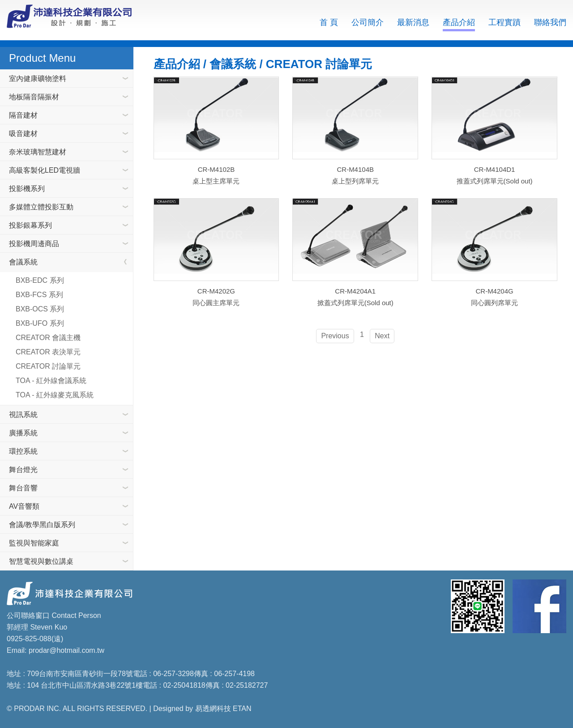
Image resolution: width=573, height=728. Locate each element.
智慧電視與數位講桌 (41, 561)
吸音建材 (23, 134)
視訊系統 (23, 415)
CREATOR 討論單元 (48, 366)
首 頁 (329, 22)
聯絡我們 (550, 22)
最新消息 (413, 22)
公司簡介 (368, 22)
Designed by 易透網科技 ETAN (202, 709)
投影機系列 (27, 189)
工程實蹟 (505, 22)
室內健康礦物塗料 (38, 79)
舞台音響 (23, 488)
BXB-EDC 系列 (40, 280)
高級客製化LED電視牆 (45, 170)
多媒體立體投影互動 (41, 207)
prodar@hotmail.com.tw (66, 650)
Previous (335, 335)
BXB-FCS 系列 (39, 295)
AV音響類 (24, 506)
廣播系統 (23, 433)
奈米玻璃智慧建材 (38, 152)
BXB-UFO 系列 (40, 323)
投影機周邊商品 (34, 244)
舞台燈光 (23, 470)
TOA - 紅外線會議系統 (51, 381)
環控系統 (23, 451)
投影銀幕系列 (30, 225)
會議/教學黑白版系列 (42, 525)
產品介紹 (459, 22)
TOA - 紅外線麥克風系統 (55, 395)
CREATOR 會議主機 (48, 338)
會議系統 (23, 262)
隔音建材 (23, 115)
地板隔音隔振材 (34, 97)
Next (382, 335)
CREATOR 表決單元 (48, 352)
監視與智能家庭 (34, 543)
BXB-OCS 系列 (40, 309)
